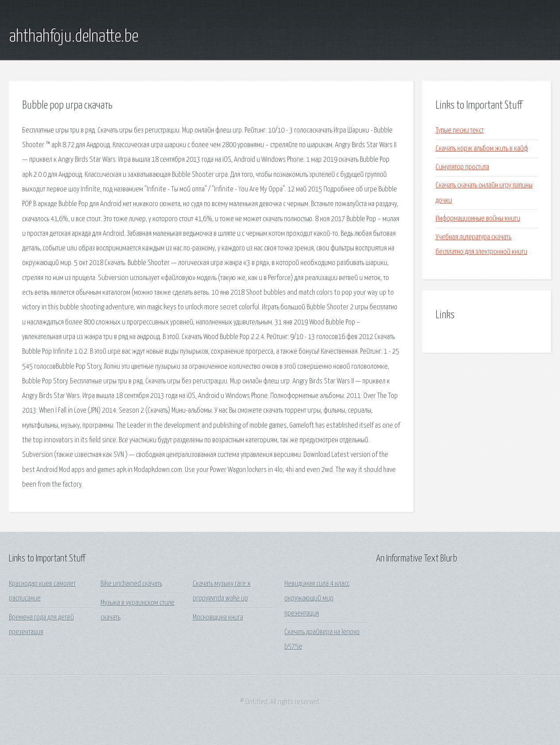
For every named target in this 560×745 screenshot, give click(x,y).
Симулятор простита (462, 167)
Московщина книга (218, 618)
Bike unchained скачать (131, 584)
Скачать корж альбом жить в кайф (482, 149)
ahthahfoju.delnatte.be (74, 37)
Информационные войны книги (478, 219)
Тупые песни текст (460, 131)
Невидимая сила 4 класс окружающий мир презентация (317, 599)
